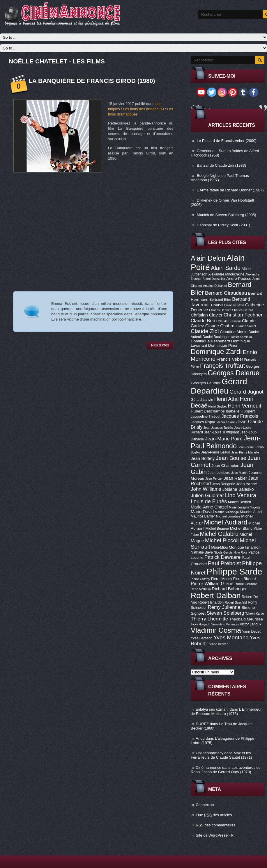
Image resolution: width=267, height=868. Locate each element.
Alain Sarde (226, 268)
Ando (200, 738)
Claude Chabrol (220, 326)
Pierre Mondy (222, 579)
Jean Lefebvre (219, 473)
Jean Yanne (247, 484)
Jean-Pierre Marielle (245, 452)
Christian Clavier (207, 315)
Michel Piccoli (222, 540)
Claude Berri (204, 321)
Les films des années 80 (143, 109)
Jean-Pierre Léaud (216, 452)
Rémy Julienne (224, 607)
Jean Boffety (203, 458)
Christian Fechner (243, 315)
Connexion (205, 805)
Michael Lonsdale (228, 516)
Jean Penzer (214, 479)
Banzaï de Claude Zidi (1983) (221, 165)
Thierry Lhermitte (209, 619)
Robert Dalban (216, 595)
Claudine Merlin (234, 332)
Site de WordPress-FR (215, 835)
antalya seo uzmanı (212, 709)
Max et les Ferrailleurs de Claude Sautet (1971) (221, 755)
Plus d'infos (160, 345)
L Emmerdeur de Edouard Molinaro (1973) (226, 712)
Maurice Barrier (203, 516)
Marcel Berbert (240, 502)
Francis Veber (230, 359)
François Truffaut (222, 365)
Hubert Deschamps (208, 411)
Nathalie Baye (202, 552)
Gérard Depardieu (219, 386)
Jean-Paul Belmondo (226, 442)
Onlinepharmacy (209, 753)
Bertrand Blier (220, 300)
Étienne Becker (217, 644)
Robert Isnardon (211, 602)
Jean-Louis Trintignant (222, 432)
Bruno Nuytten (234, 305)
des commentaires (216, 825)
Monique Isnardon (245, 547)
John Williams (206, 489)
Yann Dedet (251, 632)
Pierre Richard (245, 579)
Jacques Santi (226, 422)
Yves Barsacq (201, 638)
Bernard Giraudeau (226, 293)
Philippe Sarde (235, 571)
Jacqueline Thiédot (206, 417)
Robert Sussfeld (236, 602)
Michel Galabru (219, 534)
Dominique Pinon (223, 345)
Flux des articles (214, 815)
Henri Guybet (218, 406)
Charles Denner (220, 310)
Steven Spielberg (226, 613)
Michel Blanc (241, 528)
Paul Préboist (224, 563)
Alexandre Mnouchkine (226, 274)
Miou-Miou (219, 547)
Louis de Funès (209, 501)
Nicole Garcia (223, 552)
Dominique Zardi (216, 352)
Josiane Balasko (238, 489)
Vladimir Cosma (216, 630)
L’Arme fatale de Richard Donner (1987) (230, 190)
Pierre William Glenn (212, 584)
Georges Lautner (206, 383)
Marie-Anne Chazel (209, 507)
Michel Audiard (226, 522)
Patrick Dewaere (222, 557)
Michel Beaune (217, 529)
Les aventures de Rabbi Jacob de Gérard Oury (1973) (226, 770)
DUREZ (202, 724)
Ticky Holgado (200, 624)
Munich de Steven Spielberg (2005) (227, 215)
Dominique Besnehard (210, 341)
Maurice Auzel (251, 512)
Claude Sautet (246, 326)
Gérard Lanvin (202, 400)
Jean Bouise (231, 458)
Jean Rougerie (223, 484)
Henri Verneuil (244, 406)
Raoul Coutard (246, 584)
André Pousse (239, 279)
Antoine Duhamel (215, 286)
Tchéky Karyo (254, 613)
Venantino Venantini (225, 624)
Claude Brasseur (229, 321)
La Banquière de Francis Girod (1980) (92, 81)
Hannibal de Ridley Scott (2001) (224, 225)
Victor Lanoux (251, 624)
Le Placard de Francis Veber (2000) (227, 141)
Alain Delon (208, 258)
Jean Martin (239, 473)
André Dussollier (214, 279)
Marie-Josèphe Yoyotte (245, 507)
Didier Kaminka (241, 337)
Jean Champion (225, 466)
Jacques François (240, 416)
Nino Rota (240, 552)
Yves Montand (231, 637)
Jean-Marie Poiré (224, 439)
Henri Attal (227, 399)
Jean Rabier (235, 478)
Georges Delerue (233, 373)
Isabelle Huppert (240, 411)
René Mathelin (201, 589)
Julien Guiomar (207, 496)
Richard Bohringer (229, 589)
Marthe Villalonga (227, 512)
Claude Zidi (205, 331)
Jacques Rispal (203, 422)
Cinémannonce (208, 767)
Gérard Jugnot (246, 392)
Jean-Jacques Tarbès (218, 428)
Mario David (202, 512)
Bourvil (217, 305)
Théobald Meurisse (246, 619)
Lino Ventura (241, 495)
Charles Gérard (242, 310)
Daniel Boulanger (216, 337)
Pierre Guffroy (200, 579)
